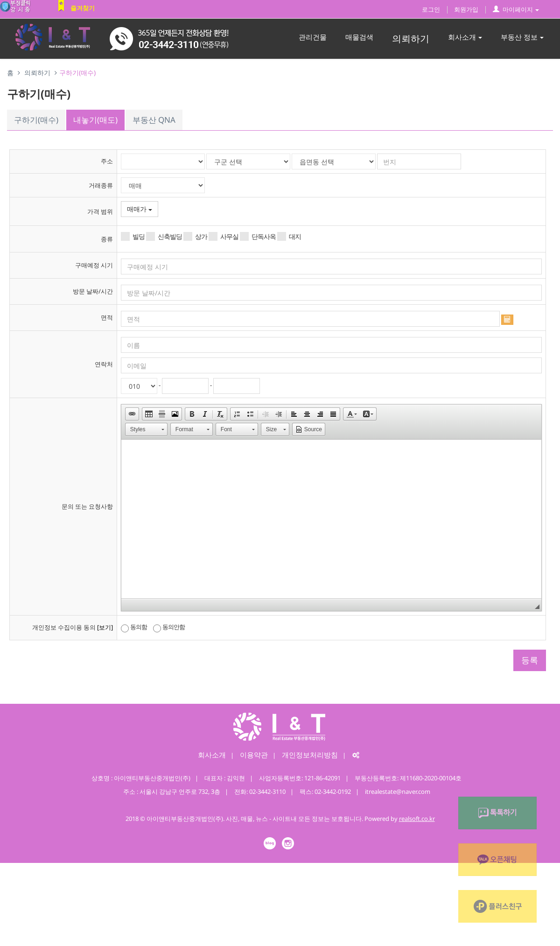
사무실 (224, 237)
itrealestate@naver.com (398, 792)
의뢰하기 (411, 39)
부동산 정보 (522, 37)
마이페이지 (516, 9)
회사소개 (465, 37)
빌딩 (133, 237)
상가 (195, 237)
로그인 (431, 9)
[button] (132, 414)
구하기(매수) (36, 120)
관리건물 (313, 37)
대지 (289, 237)
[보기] (105, 627)
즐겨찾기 (83, 8)
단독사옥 (258, 237)
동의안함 (169, 627)
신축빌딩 (164, 237)
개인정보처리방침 (310, 755)
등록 (530, 660)
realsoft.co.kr (417, 819)
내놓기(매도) (95, 120)
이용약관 (254, 755)
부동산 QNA (154, 120)
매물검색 (359, 37)
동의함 (134, 627)
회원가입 (466, 9)
